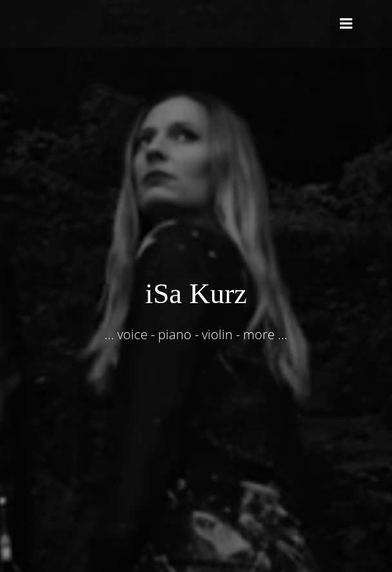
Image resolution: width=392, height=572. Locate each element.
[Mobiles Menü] (346, 24)
